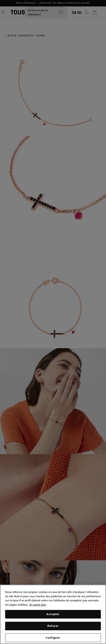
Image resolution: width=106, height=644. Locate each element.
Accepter (53, 614)
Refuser (53, 626)
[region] (53, 614)
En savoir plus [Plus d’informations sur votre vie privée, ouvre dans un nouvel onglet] (38, 605)
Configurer (53, 638)
